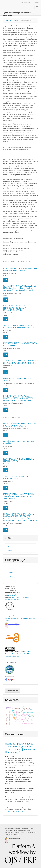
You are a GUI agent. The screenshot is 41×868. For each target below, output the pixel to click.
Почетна (8, 20)
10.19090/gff (12, 595)
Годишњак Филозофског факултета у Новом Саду (18, 13)
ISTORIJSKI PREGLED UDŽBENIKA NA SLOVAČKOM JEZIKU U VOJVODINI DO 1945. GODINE (19, 496)
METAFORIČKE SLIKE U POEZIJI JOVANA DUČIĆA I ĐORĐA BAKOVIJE (20, 425)
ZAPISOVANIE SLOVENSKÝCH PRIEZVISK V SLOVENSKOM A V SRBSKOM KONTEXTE (20, 362)
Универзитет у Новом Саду (21, 597)
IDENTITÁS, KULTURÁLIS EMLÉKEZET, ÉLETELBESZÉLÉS (18, 460)
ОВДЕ (12, 792)
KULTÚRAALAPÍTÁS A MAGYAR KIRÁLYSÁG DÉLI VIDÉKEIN (20, 344)
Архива (16, 20)
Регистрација (26, 2)
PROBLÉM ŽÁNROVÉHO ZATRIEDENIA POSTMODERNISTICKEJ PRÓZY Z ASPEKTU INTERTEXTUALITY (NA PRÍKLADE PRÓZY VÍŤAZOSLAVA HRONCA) (20, 517)
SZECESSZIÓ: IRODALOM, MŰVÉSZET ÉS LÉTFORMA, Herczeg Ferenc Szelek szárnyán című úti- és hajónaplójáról (20, 288)
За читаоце (10, 568)
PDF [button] (6, 280)
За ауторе (10, 572)
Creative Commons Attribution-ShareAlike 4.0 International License (18, 654)
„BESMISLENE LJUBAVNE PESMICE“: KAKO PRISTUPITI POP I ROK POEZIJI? (19, 327)
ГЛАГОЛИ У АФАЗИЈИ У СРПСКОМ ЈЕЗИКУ (17, 379)
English (9, 546)
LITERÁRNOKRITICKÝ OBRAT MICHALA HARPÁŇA (19, 442)
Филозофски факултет (13, 599)
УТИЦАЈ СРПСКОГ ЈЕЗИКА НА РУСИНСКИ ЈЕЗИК (16, 477)
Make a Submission (12, 690)
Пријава (37, 2)
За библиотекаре (12, 577)
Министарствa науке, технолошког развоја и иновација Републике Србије (20, 618)
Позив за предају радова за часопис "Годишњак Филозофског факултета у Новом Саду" (20, 748)
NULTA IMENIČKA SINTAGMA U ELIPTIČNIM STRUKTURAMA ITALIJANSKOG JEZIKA (16, 308)
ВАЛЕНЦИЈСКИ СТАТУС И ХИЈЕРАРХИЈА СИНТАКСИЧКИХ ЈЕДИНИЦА (20, 269)
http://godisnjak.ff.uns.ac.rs (14, 811)
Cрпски (9, 550)
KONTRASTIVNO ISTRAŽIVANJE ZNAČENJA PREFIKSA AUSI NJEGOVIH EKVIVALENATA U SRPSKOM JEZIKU (19, 398)
